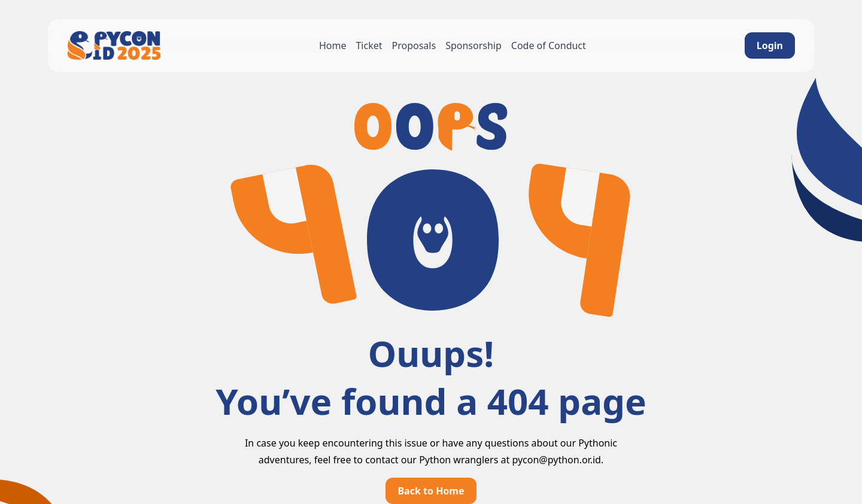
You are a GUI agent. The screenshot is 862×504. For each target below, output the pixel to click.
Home (333, 45)
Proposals (414, 45)
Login (770, 45)
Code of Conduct (549, 45)
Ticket (369, 45)
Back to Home (431, 491)
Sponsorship (474, 45)
